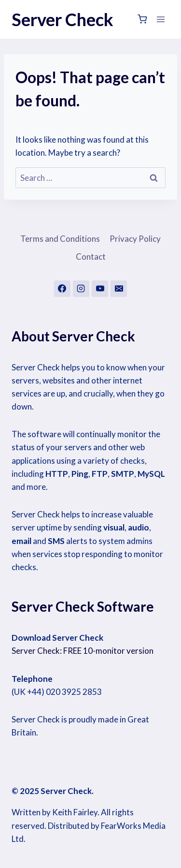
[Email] (119, 289)
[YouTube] (100, 289)
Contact (91, 257)
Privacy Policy (135, 239)
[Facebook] (62, 289)
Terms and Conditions (60, 239)
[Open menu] (160, 19)
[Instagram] (81, 289)
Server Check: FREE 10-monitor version (83, 651)
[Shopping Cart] (142, 19)
